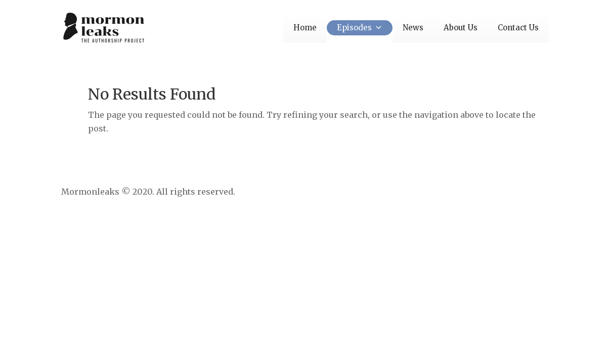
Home (305, 28)
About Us (461, 28)
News (413, 28)
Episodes (360, 28)
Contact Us (518, 28)
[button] (377, 28)
